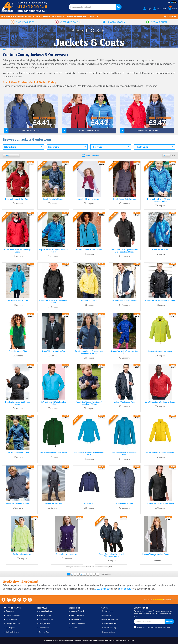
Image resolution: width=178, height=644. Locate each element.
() (93, 155)
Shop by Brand (42, 17)
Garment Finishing (109, 628)
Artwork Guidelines (46, 611)
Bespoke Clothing (109, 632)
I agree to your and (152, 627)
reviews (174, 600)
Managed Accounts (13, 624)
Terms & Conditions (78, 624)
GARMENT (24, 22)
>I (98, 574)
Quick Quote (170, 17)
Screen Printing (108, 611)
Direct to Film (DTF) (109, 624)
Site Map (74, 628)
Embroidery (107, 615)
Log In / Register (11, 619)
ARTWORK (116, 22)
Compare (19, 204)
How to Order (44, 628)
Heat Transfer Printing (110, 619)
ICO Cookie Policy (77, 615)
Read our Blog (44, 632)
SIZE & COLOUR (70, 22)
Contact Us (93, 17)
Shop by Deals (58, 17)
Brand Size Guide (45, 615)
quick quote (125, 589)
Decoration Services (75, 17)
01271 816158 (103, 589)
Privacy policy (76, 619)
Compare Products (13, 615)
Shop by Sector (8, 17)
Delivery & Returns (13, 632)
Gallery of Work (44, 624)
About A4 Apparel (77, 611)
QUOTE (159, 22)
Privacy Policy (150, 627)
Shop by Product (25, 17)
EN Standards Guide (46, 619)
